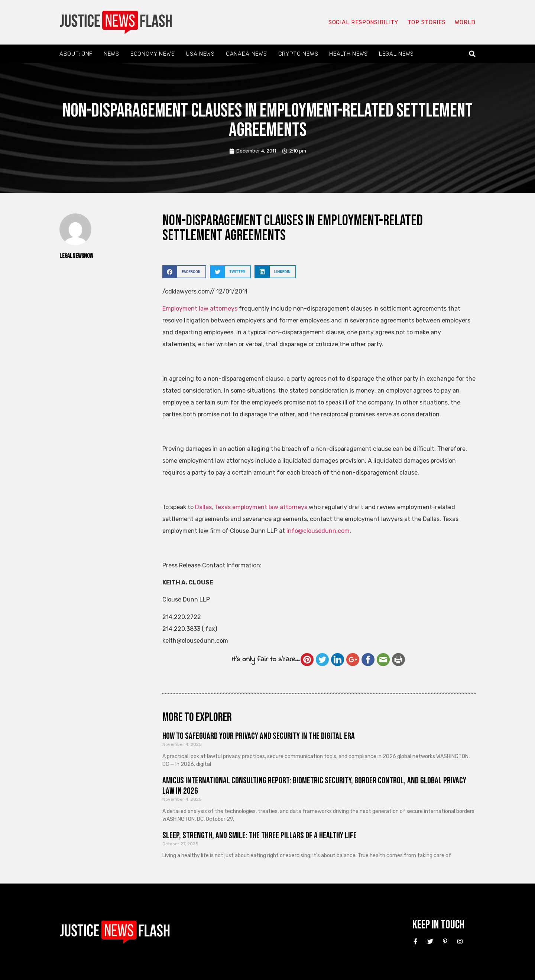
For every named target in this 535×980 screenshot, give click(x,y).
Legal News (396, 54)
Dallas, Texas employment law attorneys (251, 507)
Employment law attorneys (200, 309)
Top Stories (427, 22)
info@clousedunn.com (318, 531)
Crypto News (298, 54)
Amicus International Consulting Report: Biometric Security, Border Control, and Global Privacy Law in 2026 (314, 786)
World (465, 22)
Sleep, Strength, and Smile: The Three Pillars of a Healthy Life (260, 835)
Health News (348, 54)
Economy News (153, 54)
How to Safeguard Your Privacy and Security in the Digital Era (259, 736)
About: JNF (76, 54)
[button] (472, 54)
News (111, 54)
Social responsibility (363, 22)
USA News (200, 54)
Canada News (247, 54)
